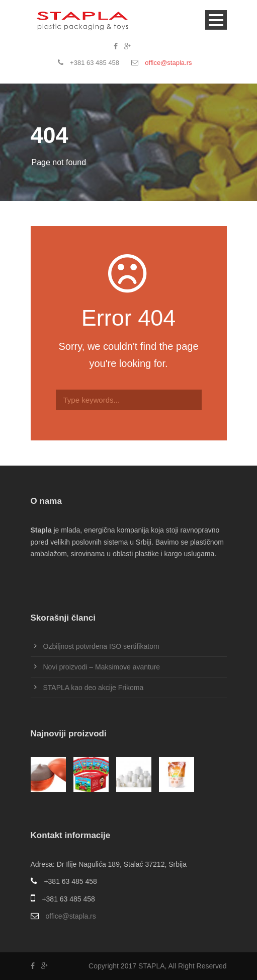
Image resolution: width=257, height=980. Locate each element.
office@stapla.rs (168, 63)
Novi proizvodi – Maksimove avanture (102, 667)
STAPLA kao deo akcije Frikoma (94, 688)
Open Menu (216, 20)
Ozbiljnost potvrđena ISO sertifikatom (101, 646)
